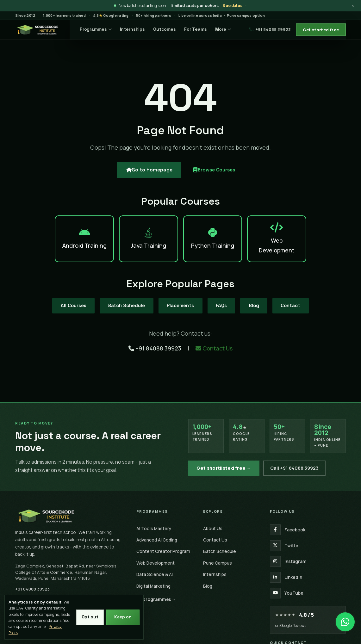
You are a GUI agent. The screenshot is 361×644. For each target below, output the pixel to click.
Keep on (122, 617)
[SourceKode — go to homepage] (41, 30)
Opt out (88, 617)
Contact (304, 300)
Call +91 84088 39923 (294, 468)
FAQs (226, 300)
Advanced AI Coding (157, 540)
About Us (213, 528)
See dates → (235, 6)
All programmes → (156, 599)
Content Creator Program (163, 551)
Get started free (321, 30)
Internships (137, 29)
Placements (179, 300)
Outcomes (169, 29)
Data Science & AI (155, 574)
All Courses (60, 300)
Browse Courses (217, 175)
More (227, 29)
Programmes (100, 29)
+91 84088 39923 (270, 29)
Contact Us (214, 343)
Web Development (156, 563)
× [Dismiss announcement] (353, 6)
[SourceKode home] (69, 516)
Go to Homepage (145, 175)
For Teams (200, 29)
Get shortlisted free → (224, 468)
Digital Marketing (153, 586)
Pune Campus (218, 563)
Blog (263, 300)
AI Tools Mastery (154, 528)
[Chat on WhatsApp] (345, 619)
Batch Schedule (119, 300)
